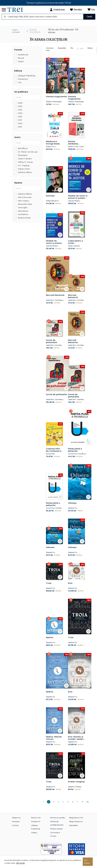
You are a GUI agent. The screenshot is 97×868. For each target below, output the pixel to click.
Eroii (70, 585)
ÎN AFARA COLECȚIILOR (35, 33)
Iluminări (50, 198)
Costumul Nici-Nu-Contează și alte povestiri (54, 452)
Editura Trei (36, 820)
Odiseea (72, 505)
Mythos (50, 639)
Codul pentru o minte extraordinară (76, 244)
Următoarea (87, 803)
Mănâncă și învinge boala (53, 145)
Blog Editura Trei (76, 820)
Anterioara (44, 803)
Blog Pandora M (76, 824)
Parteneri (16, 824)
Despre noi (16, 820)
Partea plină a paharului (75, 452)
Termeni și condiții (58, 820)
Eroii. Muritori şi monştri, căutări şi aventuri (76, 740)
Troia (49, 585)
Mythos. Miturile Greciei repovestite (54, 740)
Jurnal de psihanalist (51, 343)
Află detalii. (21, 863)
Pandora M (36, 824)
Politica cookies (56, 831)
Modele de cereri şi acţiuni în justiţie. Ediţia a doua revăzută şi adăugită (79, 199)
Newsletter (74, 827)
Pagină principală (16, 33)
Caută (89, 17)
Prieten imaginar (76, 784)
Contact (15, 827)
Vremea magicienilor (57, 99)
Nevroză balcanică (55, 297)
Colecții (34, 835)
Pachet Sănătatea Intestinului (74, 145)
